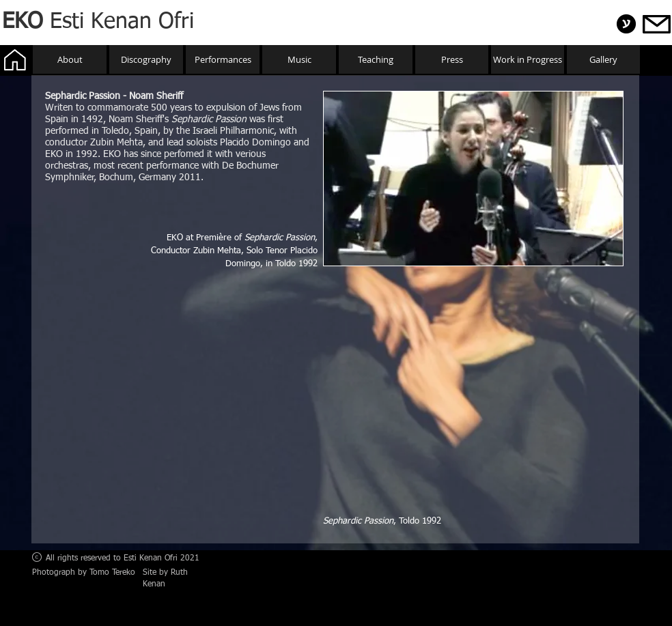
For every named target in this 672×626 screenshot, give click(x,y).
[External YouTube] (473, 395)
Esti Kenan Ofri (98, 22)
